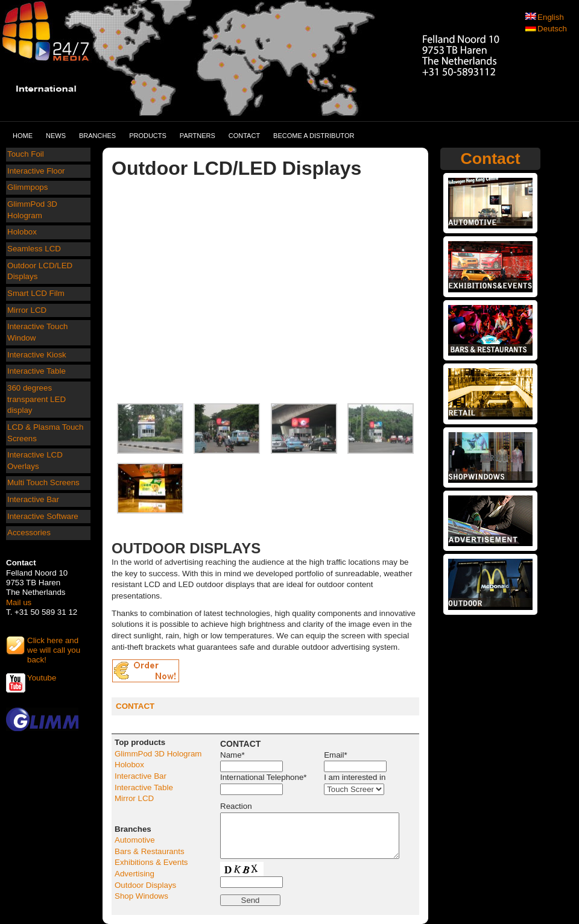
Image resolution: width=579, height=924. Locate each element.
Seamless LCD (34, 249)
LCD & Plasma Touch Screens (45, 433)
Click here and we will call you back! (54, 646)
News (56, 136)
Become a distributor (314, 136)
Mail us (19, 602)
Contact (244, 136)
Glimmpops (27, 187)
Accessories (29, 533)
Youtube (42, 678)
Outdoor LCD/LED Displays (40, 271)
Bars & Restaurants (150, 851)
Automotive (135, 840)
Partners (198, 136)
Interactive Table (36, 371)
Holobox (22, 232)
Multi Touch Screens (43, 482)
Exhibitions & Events (151, 862)
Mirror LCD (27, 310)
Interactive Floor (36, 171)
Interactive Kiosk (37, 355)
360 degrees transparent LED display (36, 399)
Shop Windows (141, 896)
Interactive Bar (33, 499)
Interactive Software (43, 516)
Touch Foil (26, 154)
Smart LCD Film (36, 293)
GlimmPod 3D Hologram (32, 210)
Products (148, 136)
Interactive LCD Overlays (35, 460)
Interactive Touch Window (38, 332)
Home (23, 136)
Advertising (134, 874)
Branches (97, 136)
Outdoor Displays (145, 885)
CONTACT (135, 706)
